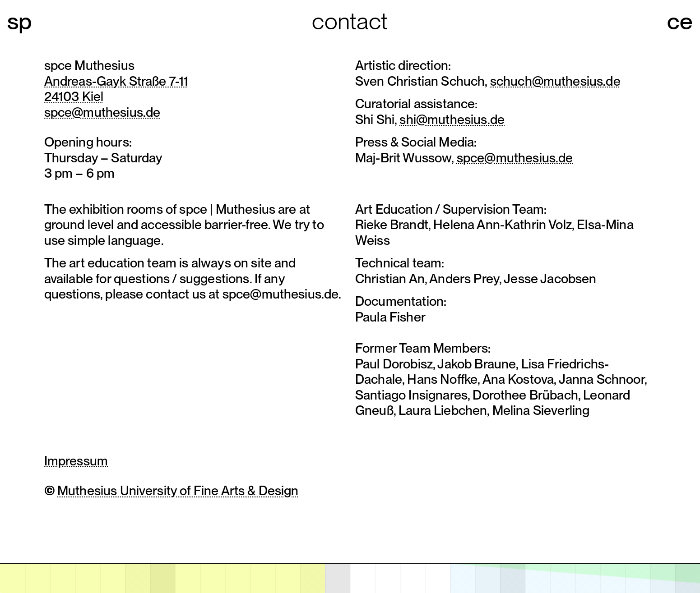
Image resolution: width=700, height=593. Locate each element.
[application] (350, 578)
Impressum (76, 461)
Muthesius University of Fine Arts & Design (178, 490)
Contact (350, 21)
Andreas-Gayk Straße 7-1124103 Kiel (116, 89)
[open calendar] (350, 578)
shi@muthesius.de (452, 119)
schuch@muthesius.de (555, 81)
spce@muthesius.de (102, 112)
